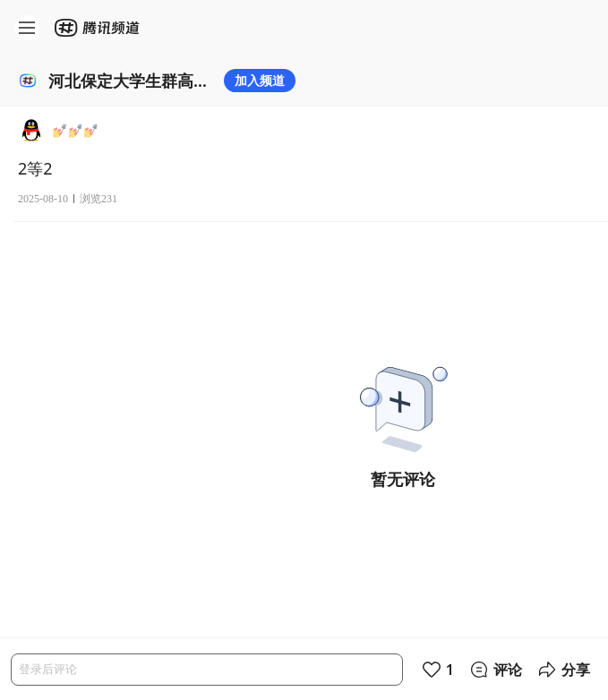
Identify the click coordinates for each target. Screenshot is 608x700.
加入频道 (260, 80)
